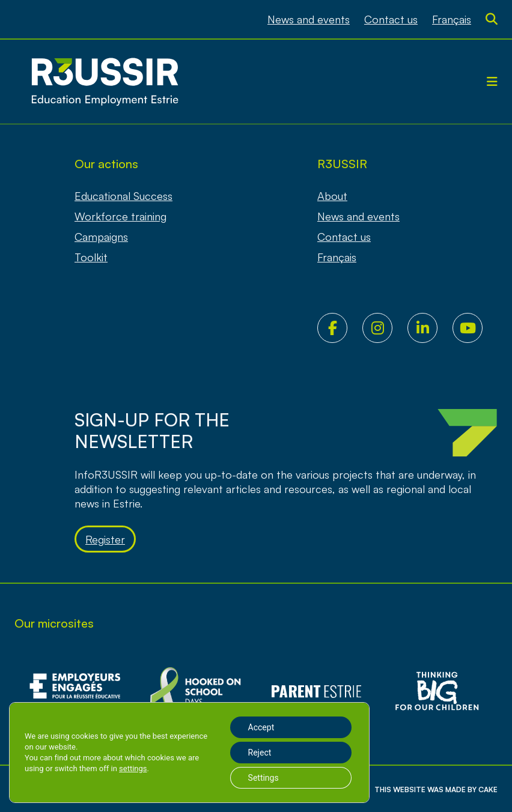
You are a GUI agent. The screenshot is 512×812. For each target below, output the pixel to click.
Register (105, 539)
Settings (264, 778)
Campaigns (101, 237)
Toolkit (91, 257)
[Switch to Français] (452, 19)
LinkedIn (430, 328)
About (332, 196)
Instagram (385, 328)
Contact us (391, 19)
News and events (309, 19)
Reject (260, 753)
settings (133, 768)
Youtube (475, 328)
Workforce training (120, 216)
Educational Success (123, 196)
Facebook (340, 328)
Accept (261, 727)
